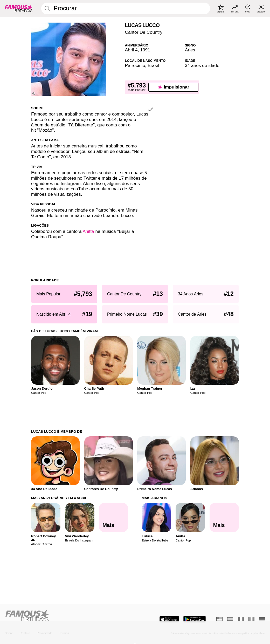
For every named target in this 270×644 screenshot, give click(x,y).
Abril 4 (131, 50)
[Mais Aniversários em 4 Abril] (113, 517)
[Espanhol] (230, 619)
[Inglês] (219, 619)
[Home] (68, 616)
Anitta (88, 231)
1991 (145, 50)
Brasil (153, 65)
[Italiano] (252, 619)
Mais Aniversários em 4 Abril (59, 498)
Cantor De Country (144, 32)
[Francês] (241, 619)
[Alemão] (262, 619)
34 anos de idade (202, 65)
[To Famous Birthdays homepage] (19, 8)
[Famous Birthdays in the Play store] (195, 619)
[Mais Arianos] (224, 517)
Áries (190, 50)
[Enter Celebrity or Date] (126, 8)
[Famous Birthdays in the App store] (169, 619)
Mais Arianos (155, 498)
